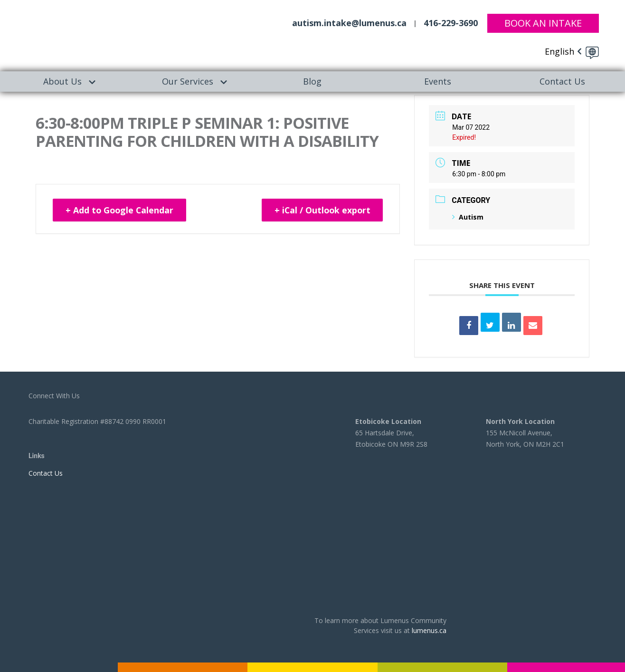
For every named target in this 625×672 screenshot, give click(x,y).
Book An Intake (543, 23)
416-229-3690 (451, 23)
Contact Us (562, 81)
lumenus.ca (429, 630)
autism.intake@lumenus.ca (349, 23)
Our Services (188, 81)
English (559, 51)
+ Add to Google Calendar (121, 211)
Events (438, 81)
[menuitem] (62, 82)
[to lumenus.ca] (97, 34)
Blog (312, 81)
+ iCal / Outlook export (321, 211)
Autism (468, 217)
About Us (62, 81)
